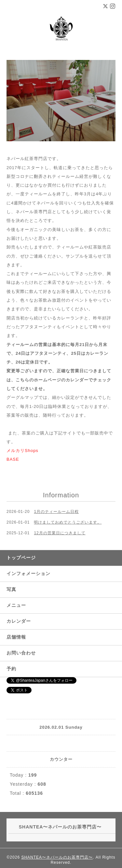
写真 (11, 589)
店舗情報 (16, 637)
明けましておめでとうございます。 (68, 522)
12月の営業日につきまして (60, 533)
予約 (11, 669)
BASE (13, 459)
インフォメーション (28, 573)
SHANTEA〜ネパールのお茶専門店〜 (57, 857)
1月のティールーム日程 (56, 512)
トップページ (21, 558)
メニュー (16, 605)
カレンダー (19, 621)
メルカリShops (22, 451)
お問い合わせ (21, 653)
